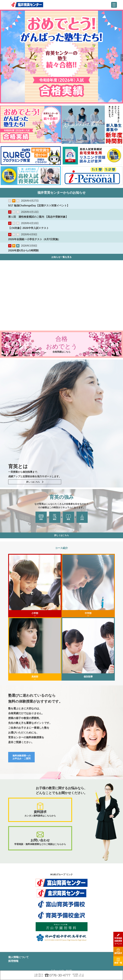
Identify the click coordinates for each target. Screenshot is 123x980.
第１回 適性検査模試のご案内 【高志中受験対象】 (38, 217)
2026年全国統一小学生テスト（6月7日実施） (34, 239)
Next (122, 58)
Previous (1, 58)
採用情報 (13, 961)
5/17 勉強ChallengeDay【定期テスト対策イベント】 (39, 206)
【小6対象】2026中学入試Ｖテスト (29, 228)
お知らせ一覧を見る (61, 257)
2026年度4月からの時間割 (23, 251)
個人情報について (18, 957)
